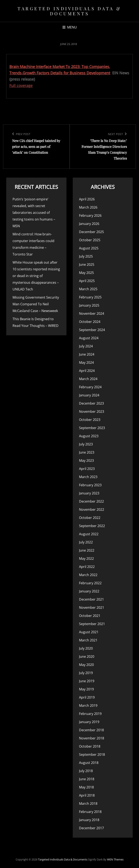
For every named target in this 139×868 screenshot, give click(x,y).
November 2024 (92, 313)
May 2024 (86, 362)
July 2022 (86, 542)
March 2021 (88, 640)
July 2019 (86, 673)
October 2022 (90, 518)
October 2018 (90, 746)
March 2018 (88, 804)
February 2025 (90, 297)
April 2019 (87, 697)
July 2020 (86, 648)
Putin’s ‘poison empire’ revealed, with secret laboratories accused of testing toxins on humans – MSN (34, 213)
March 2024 (88, 379)
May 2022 (86, 558)
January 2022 (89, 591)
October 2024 (90, 322)
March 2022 (88, 575)
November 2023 (92, 411)
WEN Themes (115, 859)
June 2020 (87, 656)
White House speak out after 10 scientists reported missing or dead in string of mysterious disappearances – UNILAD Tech (36, 276)
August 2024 (89, 338)
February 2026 (90, 215)
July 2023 (86, 444)
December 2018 (91, 730)
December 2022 (91, 501)
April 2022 (87, 567)
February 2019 (90, 714)
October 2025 (90, 240)
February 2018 (90, 812)
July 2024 (86, 346)
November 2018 (92, 738)
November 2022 (92, 509)
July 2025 (86, 256)
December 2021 (91, 599)
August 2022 (89, 534)
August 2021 (89, 632)
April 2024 (87, 371)
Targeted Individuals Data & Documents (69, 11)
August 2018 (89, 763)
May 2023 (86, 460)
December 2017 (91, 828)
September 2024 (92, 330)
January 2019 (89, 722)
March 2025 (88, 289)
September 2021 (92, 624)
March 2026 (88, 207)
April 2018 (87, 795)
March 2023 (88, 477)
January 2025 (89, 305)
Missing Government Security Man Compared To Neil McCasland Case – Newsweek (36, 304)
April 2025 (87, 281)
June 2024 (87, 354)
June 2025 (87, 264)
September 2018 (92, 755)
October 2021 (90, 616)
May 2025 (86, 273)
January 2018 (89, 820)
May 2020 (86, 665)
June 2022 (87, 550)
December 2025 (91, 232)
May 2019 (86, 689)
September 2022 (92, 526)
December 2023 (91, 403)
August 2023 (89, 436)
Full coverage (21, 85)
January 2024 (89, 395)
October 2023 (90, 420)
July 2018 (86, 771)
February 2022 (90, 583)
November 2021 (92, 607)
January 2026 (89, 224)
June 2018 (87, 779)
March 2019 (88, 705)
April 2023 (87, 469)
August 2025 (89, 248)
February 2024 (90, 387)
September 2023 (92, 428)
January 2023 (89, 493)
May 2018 (86, 787)
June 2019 (87, 681)
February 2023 (90, 485)
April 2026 (87, 199)
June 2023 (87, 452)
